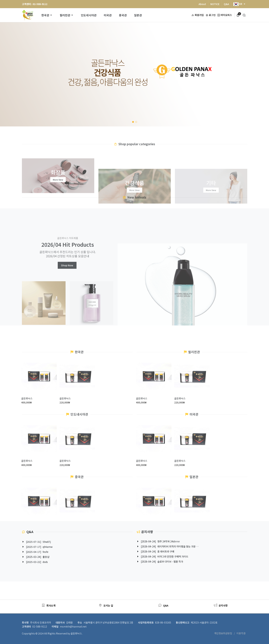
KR (239, 4)
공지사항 (221, 605)
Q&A (226, 4)
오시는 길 (106, 605)
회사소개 (49, 605)
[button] (133, 122)
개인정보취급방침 (223, 633)
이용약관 (241, 633)
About (202, 4)
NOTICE (215, 4)
